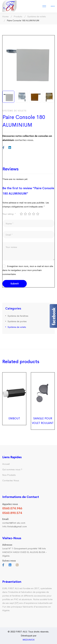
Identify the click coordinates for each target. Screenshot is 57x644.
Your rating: (9, 214)
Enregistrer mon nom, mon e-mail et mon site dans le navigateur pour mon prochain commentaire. (28, 270)
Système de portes (17, 321)
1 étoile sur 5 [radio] (21, 214)
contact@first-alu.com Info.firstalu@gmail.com (15, 523)
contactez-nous (24, 140)
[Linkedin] (10, 148)
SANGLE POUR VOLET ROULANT (43, 421)
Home (5, 16)
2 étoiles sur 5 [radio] (25, 214)
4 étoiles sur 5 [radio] (33, 214)
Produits (18, 16)
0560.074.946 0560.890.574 (12, 511)
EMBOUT (14, 418)
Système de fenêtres (18, 316)
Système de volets (37, 16)
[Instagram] (17, 565)
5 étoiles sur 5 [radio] (38, 214)
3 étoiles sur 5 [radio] (29, 214)
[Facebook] (3, 148)
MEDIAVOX (29, 640)
